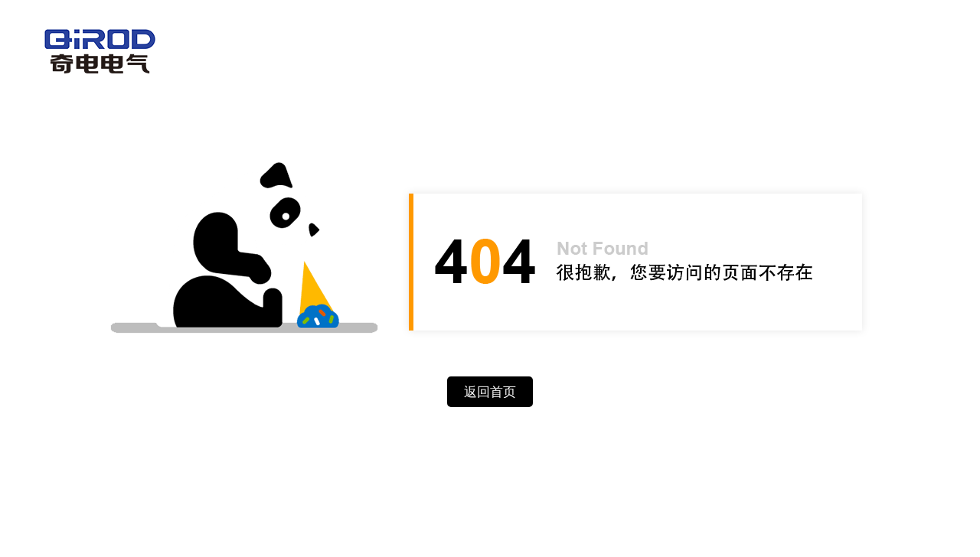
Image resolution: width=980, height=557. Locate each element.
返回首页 (490, 392)
